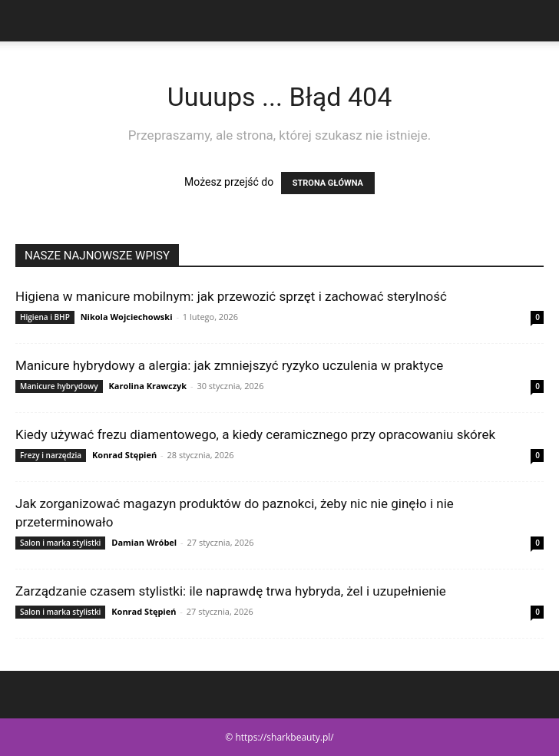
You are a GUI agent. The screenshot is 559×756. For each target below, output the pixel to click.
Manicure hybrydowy (59, 386)
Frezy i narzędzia (51, 455)
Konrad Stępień (124, 455)
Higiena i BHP (45, 317)
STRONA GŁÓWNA (328, 183)
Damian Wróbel (144, 542)
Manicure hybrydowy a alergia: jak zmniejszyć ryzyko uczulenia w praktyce (229, 365)
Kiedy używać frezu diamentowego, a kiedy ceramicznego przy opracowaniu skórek (255, 434)
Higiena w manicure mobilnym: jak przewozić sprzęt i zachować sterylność (231, 296)
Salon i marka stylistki (60, 543)
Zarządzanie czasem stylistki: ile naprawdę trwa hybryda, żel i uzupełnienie (231, 591)
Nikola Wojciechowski (127, 317)
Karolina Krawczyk (147, 386)
